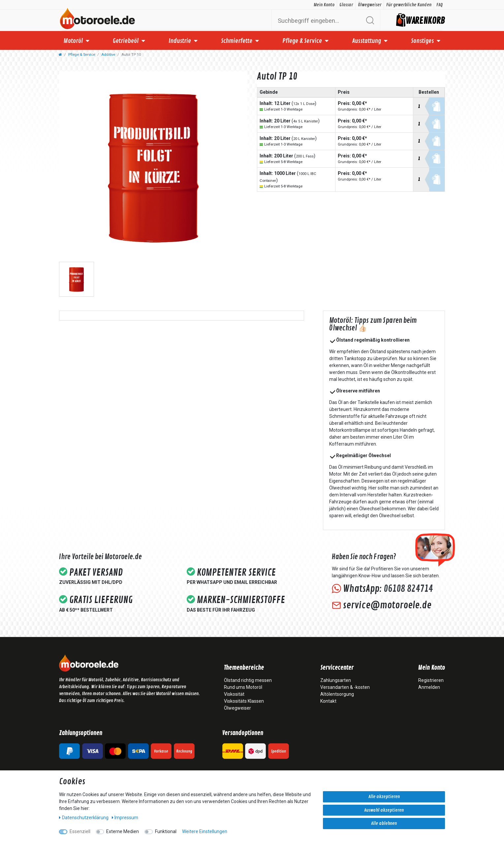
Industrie (180, 41)
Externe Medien (123, 831)
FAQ (440, 5)
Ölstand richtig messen (248, 680)
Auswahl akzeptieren (384, 810)
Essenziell (80, 831)
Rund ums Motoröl (243, 687)
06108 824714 (408, 589)
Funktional (166, 831)
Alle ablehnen (384, 823)
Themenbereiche (244, 668)
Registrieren (431, 680)
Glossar (346, 5)
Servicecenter (337, 668)
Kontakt (328, 701)
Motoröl (73, 41)
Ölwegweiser (370, 5)
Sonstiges (422, 41)
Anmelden (429, 687)
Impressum (125, 818)
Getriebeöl (126, 41)
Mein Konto (324, 5)
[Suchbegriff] (318, 20)
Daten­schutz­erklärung (84, 818)
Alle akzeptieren (384, 797)
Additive (108, 55)
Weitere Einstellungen (205, 831)
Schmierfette (237, 41)
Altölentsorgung (337, 694)
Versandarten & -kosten (345, 687)
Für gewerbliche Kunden (409, 5)
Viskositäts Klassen (244, 701)
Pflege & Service (302, 41)
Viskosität (234, 694)
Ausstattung (366, 41)
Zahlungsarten (336, 680)
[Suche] (370, 20)
